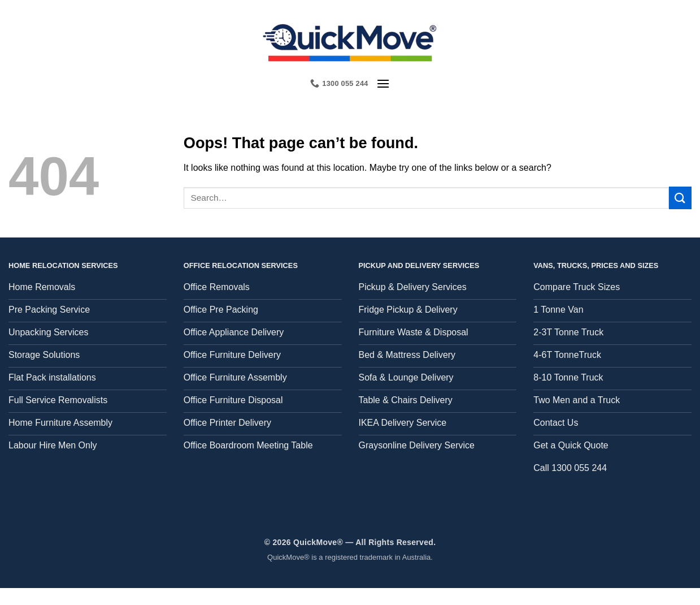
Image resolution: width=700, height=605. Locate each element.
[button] (383, 83)
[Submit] (680, 198)
